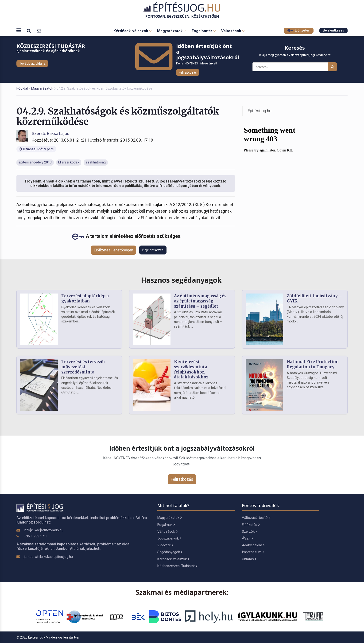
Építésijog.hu (260, 111)
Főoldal (22, 88)
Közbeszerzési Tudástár (177, 566)
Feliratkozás (188, 72)
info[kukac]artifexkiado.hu (44, 530)
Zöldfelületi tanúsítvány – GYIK (314, 298)
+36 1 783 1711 (36, 536)
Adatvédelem (253, 545)
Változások (233, 31)
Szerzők (249, 532)
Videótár (165, 545)
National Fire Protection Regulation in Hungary (313, 364)
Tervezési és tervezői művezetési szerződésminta (83, 367)
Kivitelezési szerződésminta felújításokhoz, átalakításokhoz (191, 369)
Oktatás (249, 559)
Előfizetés (299, 30)
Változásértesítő (256, 518)
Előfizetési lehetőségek (113, 250)
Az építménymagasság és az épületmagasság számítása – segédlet (200, 301)
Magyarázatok (172, 31)
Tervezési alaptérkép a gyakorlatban (85, 298)
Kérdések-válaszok (132, 31)
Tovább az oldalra (32, 64)
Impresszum (253, 552)
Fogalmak (166, 525)
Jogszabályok (169, 538)
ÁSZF (247, 538)
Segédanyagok (170, 552)
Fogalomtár (204, 31)
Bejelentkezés (333, 30)
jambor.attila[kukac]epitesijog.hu (48, 557)
